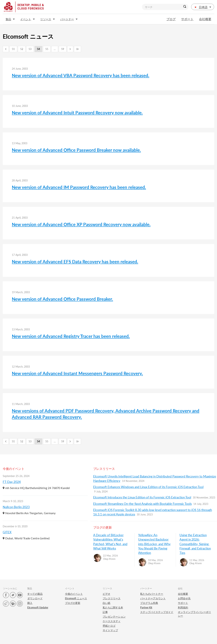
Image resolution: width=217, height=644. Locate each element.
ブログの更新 (73, 603)
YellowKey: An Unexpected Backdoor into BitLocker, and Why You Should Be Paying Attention (154, 544)
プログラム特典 (149, 603)
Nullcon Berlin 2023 (16, 507)
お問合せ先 (184, 598)
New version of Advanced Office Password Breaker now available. (76, 150)
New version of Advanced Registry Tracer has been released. (71, 336)
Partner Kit (146, 607)
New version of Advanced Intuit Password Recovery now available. (77, 113)
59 (63, 49)
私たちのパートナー (152, 594)
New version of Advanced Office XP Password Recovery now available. (81, 224)
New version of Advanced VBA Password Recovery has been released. (81, 75)
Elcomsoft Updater (38, 607)
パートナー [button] (69, 19)
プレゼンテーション (114, 617)
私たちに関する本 (113, 607)
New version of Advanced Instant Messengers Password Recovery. (77, 373)
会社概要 (205, 19)
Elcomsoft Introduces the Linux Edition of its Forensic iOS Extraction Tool (142, 497)
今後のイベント (74, 594)
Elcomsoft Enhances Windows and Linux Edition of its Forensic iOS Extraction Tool (148, 487)
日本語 (203, 7)
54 (38, 49)
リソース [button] (48, 19)
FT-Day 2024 (12, 482)
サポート (187, 19)
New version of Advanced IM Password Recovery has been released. (79, 187)
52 (22, 49)
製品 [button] (10, 19)
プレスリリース (112, 598)
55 (47, 49)
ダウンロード (35, 598)
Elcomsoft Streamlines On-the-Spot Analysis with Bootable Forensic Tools (142, 504)
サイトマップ (110, 630)
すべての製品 (35, 594)
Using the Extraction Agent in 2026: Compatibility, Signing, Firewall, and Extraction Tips (195, 544)
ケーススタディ (112, 621)
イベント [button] (27, 19)
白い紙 (106, 603)
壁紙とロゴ (109, 626)
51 (13, 49)
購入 (30, 603)
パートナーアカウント (153, 598)
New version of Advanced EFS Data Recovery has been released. (75, 262)
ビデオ (106, 594)
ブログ (171, 19)
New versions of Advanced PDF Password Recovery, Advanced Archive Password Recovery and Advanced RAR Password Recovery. (106, 414)
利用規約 (183, 607)
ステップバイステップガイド (157, 612)
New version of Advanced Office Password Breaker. (62, 299)
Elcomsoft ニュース (76, 598)
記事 (105, 612)
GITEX (7, 532)
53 (30, 49)
